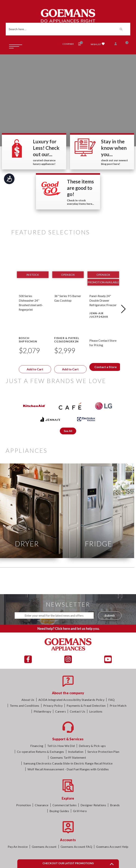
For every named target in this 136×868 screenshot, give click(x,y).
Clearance (42, 805)
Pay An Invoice (18, 847)
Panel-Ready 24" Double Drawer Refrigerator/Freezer (103, 300)
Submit (110, 615)
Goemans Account (44, 847)
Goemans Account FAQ (76, 847)
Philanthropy (42, 711)
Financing (37, 746)
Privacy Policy (53, 705)
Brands (115, 805)
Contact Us (77, 711)
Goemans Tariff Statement (68, 757)
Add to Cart (35, 369)
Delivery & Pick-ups (92, 746)
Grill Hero (80, 811)
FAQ (111, 700)
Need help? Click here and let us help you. (69, 629)
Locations (96, 711)
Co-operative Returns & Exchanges (41, 752)
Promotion (24, 805)
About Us (28, 700)
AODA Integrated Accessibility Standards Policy (71, 700)
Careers (60, 711)
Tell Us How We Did (61, 746)
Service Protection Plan (103, 752)
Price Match (118, 705)
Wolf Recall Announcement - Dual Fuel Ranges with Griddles (68, 769)
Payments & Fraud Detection (86, 705)
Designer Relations (93, 805)
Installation (76, 752)
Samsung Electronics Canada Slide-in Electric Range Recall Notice (68, 763)
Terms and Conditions (25, 705)
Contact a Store (106, 367)
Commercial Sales (65, 805)
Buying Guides (59, 811)
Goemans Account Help (112, 847)
